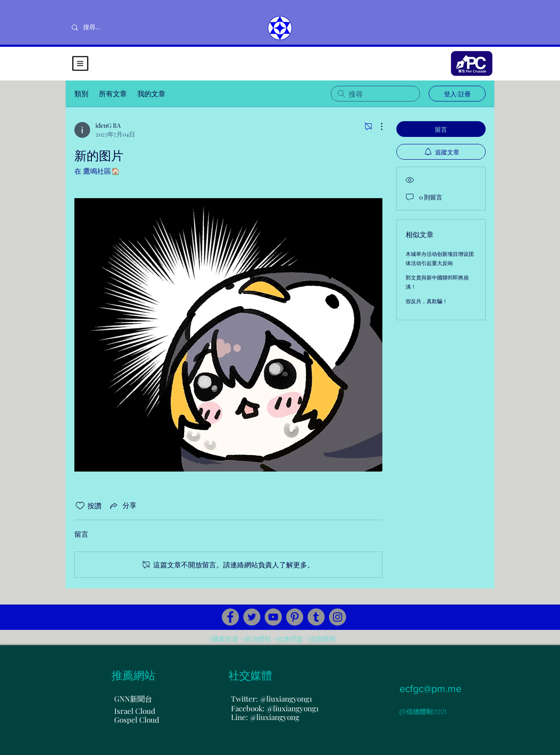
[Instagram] (338, 617)
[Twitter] (252, 617)
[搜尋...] (121, 28)
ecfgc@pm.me (430, 689)
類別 (81, 93)
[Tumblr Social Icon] (316, 617)
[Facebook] (230, 617)
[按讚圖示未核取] (80, 506)
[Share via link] (122, 506)
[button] (80, 63)
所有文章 (113, 93)
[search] (375, 94)
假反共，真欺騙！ (427, 301)
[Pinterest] (295, 617)
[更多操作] (377, 126)
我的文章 (151, 93)
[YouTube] (273, 617)
